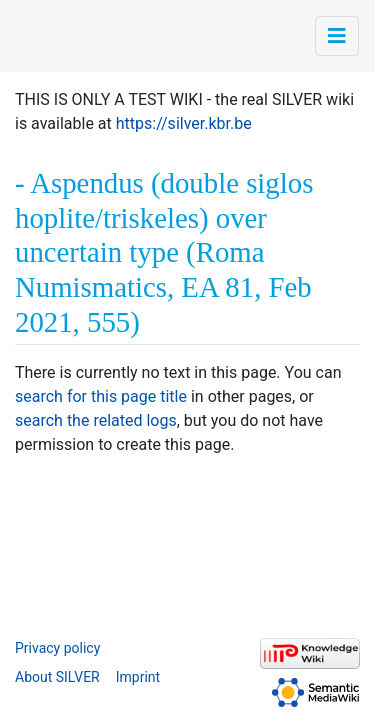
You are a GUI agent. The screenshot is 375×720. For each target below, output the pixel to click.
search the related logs (96, 420)
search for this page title (101, 396)
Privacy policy (57, 648)
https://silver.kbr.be (184, 123)
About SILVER (57, 677)
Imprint (138, 677)
